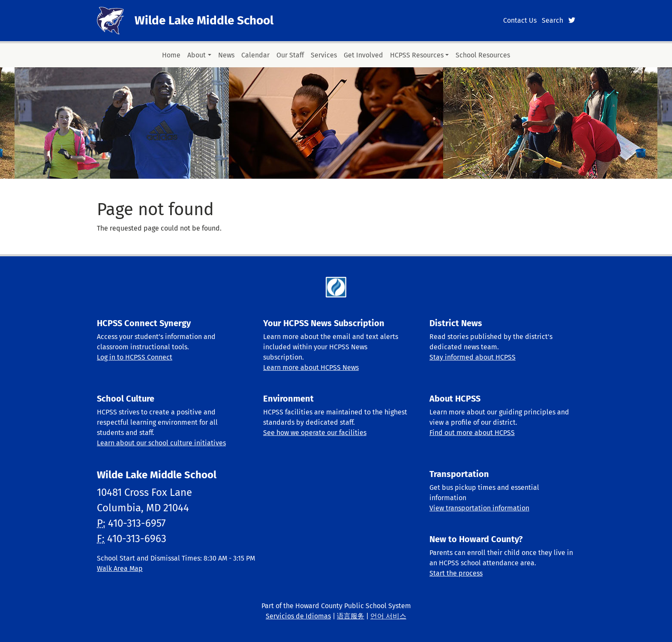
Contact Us (520, 20)
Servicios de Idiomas (298, 616)
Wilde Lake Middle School (204, 20)
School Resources (483, 55)
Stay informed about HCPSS (472, 357)
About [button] (196, 55)
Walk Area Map (120, 568)
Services (324, 55)
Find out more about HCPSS (472, 433)
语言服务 (351, 616)
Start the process (456, 573)
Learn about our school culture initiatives (161, 443)
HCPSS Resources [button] (417, 55)
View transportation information (479, 508)
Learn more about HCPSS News (311, 367)
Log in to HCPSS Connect (135, 357)
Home (171, 55)
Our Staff (290, 55)
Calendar (255, 55)
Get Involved (363, 55)
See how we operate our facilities (315, 433)
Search (552, 20)
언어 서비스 (388, 616)
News (226, 55)
